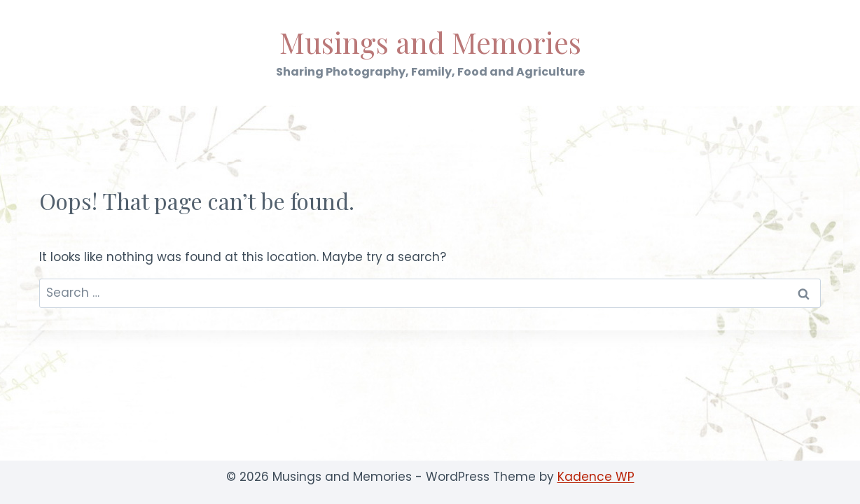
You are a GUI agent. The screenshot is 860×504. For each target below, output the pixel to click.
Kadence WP (596, 477)
